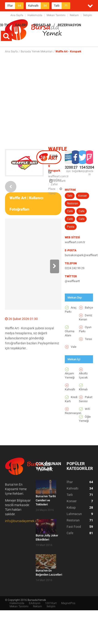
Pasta (71, 227)
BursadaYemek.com (33, 31)
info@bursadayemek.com (23, 521)
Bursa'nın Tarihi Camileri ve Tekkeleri (46, 500)
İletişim (88, 15)
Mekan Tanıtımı (56, 15)
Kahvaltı (39, 6)
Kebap (80, 507)
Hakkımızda (35, 15)
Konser (83, 196)
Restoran (73, 204)
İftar (15, 6)
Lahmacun (80, 514)
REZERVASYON (69, 25)
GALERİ (21, 25)
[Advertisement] (47, 101)
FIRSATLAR (42, 25)
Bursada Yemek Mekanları (37, 52)
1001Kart (51, 603)
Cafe (70, 211)
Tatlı (62, 6)
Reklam (74, 15)
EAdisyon (35, 603)
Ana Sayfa (17, 15)
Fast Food (80, 527)
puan (53, 157)
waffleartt (57, 181)
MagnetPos (68, 603)
